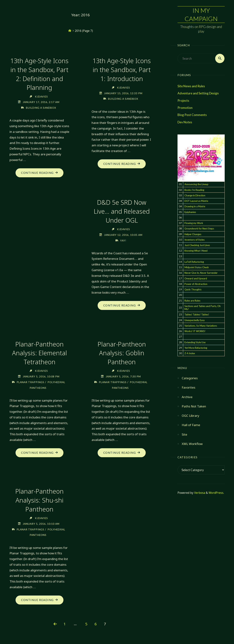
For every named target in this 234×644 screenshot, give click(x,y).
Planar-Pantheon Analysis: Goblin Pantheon (122, 352)
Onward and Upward (196, 278)
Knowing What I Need (196, 251)
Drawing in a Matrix (195, 207)
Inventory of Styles (195, 240)
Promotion (185, 108)
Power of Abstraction (196, 284)
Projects (183, 101)
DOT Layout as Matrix (196, 201)
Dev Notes (185, 122)
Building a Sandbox (41, 107)
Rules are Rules (192, 301)
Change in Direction (195, 195)
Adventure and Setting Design (198, 93)
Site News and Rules (191, 86)
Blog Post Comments (192, 115)
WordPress (216, 493)
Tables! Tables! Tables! (197, 315)
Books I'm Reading (194, 190)
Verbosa (199, 493)
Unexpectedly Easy (195, 320)
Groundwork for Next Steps (199, 229)
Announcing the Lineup (196, 184)
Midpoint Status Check (197, 267)
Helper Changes (193, 234)
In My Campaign (201, 14)
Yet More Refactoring (196, 348)
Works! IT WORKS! (195, 331)
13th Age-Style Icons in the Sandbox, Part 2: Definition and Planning (39, 74)
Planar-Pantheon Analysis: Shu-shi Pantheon (39, 499)
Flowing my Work (194, 223)
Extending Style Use (195, 342)
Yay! (123, 240)
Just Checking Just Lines (197, 245)
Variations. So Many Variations (201, 326)
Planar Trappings (30, 381)
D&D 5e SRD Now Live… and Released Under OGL (122, 211)
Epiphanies (190, 212)
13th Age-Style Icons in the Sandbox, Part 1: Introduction (122, 69)
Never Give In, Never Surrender (201, 273)
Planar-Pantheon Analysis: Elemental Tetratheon (39, 352)
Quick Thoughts (193, 290)
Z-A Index (190, 353)
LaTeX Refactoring (194, 262)
